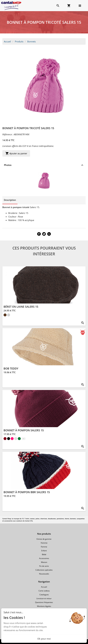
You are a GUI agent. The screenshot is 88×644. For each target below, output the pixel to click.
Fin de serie (44, 566)
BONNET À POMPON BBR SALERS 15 (27, 492)
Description (10, 200)
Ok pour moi (44, 639)
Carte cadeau (44, 591)
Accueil (7, 41)
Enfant (44, 551)
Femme (44, 547)
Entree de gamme (44, 539)
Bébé (44, 554)
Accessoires (44, 558)
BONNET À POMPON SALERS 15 (24, 430)
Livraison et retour (44, 598)
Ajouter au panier (16, 153)
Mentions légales (44, 606)
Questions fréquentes (44, 602)
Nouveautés (44, 574)
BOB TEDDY (11, 368)
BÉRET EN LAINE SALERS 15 (21, 307)
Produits (19, 41)
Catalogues (44, 595)
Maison (44, 562)
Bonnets (31, 41)
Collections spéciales (44, 570)
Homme (44, 543)
